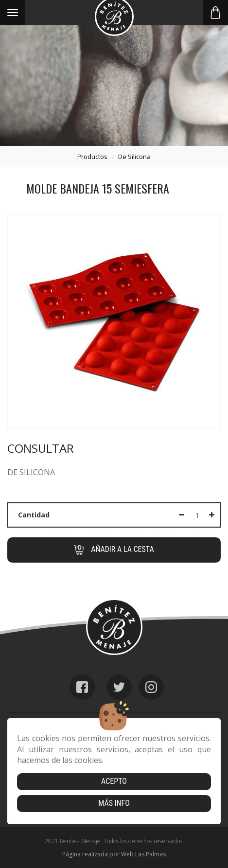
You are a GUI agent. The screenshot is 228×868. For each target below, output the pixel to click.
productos (92, 157)
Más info (114, 803)
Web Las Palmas (143, 854)
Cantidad (34, 515)
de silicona (134, 157)
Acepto (114, 781)
